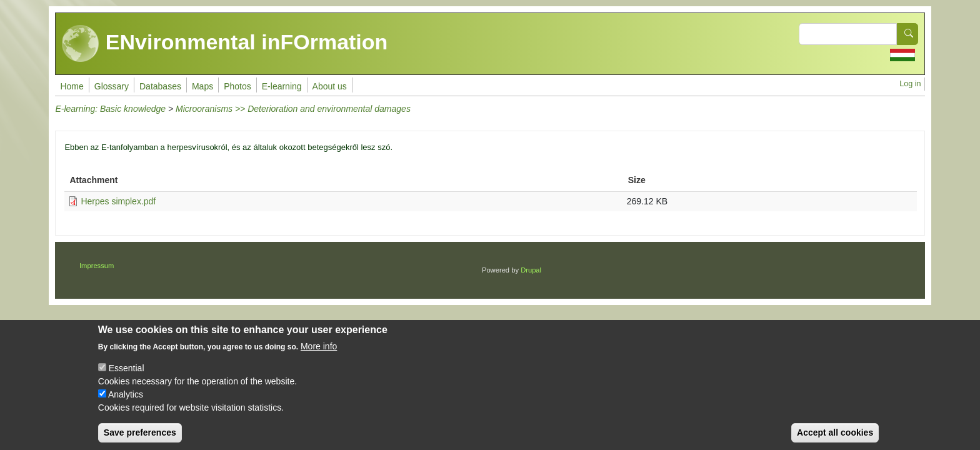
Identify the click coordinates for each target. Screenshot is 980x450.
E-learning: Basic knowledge (110, 109)
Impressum (97, 266)
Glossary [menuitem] (112, 86)
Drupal (531, 270)
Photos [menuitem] (237, 86)
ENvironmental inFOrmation (225, 44)
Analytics (126, 405)
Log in (910, 84)
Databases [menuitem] (160, 86)
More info (319, 357)
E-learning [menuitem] (282, 86)
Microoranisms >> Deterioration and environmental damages (293, 109)
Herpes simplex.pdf (118, 201)
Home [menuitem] (72, 86)
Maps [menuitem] (202, 86)
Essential (127, 379)
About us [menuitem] (330, 86)
